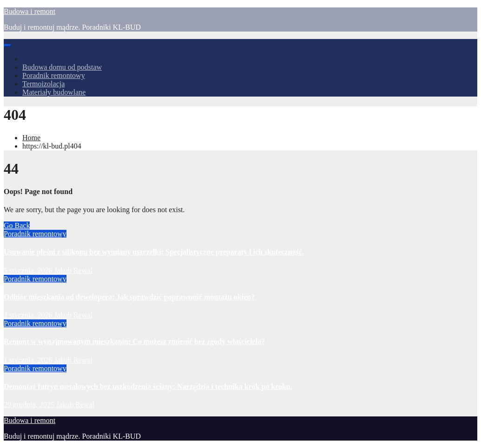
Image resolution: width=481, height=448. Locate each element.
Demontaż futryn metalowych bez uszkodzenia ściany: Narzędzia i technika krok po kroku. (148, 386)
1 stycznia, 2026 (29, 360)
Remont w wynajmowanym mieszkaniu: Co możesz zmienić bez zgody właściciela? (134, 341)
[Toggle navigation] (7, 45)
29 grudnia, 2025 (30, 405)
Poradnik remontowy (54, 75)
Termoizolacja (43, 84)
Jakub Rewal (73, 270)
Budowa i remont (30, 11)
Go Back (17, 225)
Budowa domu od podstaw (62, 67)
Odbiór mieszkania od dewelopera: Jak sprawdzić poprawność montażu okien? (129, 297)
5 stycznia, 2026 (29, 270)
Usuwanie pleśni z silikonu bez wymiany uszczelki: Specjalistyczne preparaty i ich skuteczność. (154, 252)
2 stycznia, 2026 (29, 315)
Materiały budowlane (54, 92)
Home (31, 138)
